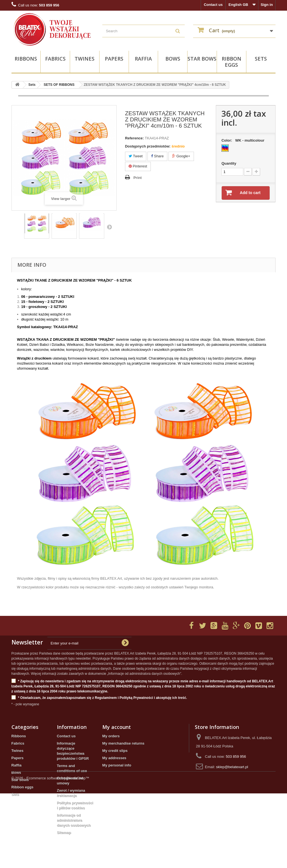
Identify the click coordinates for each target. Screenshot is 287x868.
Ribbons (26, 59)
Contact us (213, 5)
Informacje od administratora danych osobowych (74, 820)
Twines (85, 59)
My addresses (114, 758)
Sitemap (64, 833)
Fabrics (55, 59)
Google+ (181, 156)
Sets (261, 59)
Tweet (136, 156)
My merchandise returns (123, 743)
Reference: (134, 138)
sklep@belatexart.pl (232, 767)
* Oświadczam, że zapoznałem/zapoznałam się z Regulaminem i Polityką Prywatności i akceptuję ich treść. (99, 698)
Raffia (143, 59)
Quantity (229, 163)
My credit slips (115, 751)
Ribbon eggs (232, 62)
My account (117, 727)
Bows (173, 59)
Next (109, 227)
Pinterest (138, 166)
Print (138, 178)
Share (157, 156)
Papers (114, 59)
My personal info (117, 765)
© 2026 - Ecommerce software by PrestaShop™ (50, 853)
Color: (244, 140)
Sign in (267, 5)
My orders (111, 736)
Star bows (202, 59)
